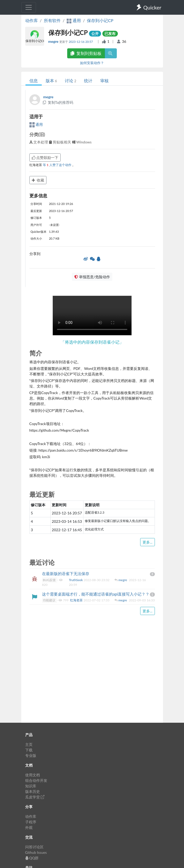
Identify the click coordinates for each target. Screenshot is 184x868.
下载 (29, 750)
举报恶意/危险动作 (92, 277)
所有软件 (52, 20)
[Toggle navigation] (29, 7)
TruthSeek (76, 580)
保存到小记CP (100, 20)
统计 (88, 81)
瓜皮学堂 (35, 797)
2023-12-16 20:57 (81, 42)
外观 (29, 827)
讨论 (70, 81)
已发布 (110, 33)
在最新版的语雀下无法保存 (66, 573)
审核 (104, 81)
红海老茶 (77, 600)
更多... (148, 542)
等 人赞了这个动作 (57, 165)
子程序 (31, 822)
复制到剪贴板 (86, 53)
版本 (51, 81)
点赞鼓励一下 (45, 157)
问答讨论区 (34, 847)
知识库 (31, 786)
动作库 (31, 20)
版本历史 (33, 791)
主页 (29, 744)
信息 (34, 81)
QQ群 (32, 858)
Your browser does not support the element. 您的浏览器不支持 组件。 (92, 316)
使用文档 (33, 775)
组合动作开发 (36, 780)
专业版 (31, 755)
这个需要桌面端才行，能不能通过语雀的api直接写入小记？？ (96, 594)
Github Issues (36, 852)
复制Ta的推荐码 (58, 102)
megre (54, 41)
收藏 (38, 180)
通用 (36, 124)
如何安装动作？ (92, 63)
